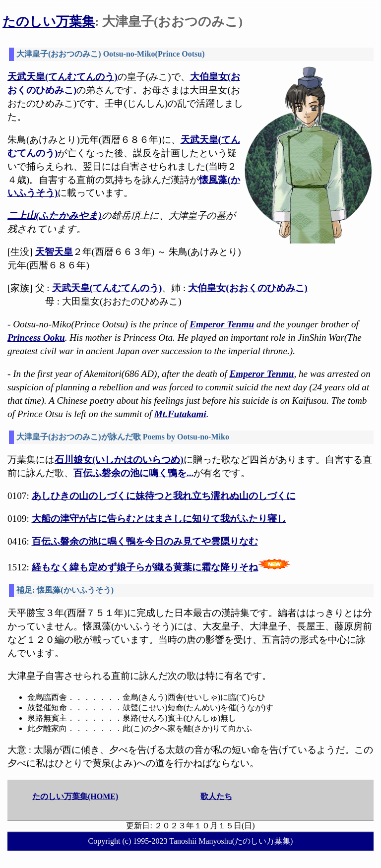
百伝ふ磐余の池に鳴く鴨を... (133, 473)
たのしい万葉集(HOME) (75, 796)
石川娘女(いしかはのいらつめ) (119, 460)
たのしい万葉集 (49, 22)
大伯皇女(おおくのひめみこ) (248, 288)
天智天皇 (54, 252)
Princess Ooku (36, 338)
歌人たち (216, 796)
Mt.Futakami (180, 414)
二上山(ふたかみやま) (55, 216)
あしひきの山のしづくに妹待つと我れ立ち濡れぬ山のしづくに (164, 496)
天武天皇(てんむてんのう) (63, 77)
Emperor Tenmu (222, 324)
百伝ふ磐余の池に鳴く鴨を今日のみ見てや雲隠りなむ (145, 541)
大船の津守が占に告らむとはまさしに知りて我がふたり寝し (159, 519)
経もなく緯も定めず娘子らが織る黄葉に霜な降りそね (145, 567)
